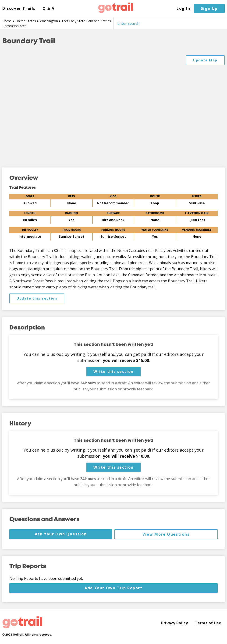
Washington (49, 21)
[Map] (113, 107)
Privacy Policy (175, 623)
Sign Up (209, 8)
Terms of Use (208, 623)
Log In (183, 9)
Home (7, 21)
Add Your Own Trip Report (113, 588)
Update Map (205, 60)
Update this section (37, 298)
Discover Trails (19, 9)
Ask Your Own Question (61, 534)
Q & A (49, 9)
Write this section (113, 372)
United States (26, 21)
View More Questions (166, 534)
